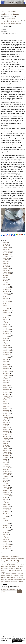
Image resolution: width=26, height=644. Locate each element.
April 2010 (5, 538)
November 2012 (7, 492)
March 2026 (6, 246)
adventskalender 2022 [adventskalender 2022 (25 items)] (6, 558)
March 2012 (6, 505)
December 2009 (7, 545)
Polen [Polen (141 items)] (15, 575)
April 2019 (5, 363)
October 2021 (6, 314)
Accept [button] (15, 641)
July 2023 (5, 297)
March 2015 (6, 447)
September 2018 (7, 375)
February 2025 (6, 269)
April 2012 (5, 503)
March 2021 (6, 325)
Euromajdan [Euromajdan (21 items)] (8, 563)
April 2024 (5, 283)
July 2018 (5, 379)
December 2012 (7, 491)
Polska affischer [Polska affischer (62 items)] (14, 577)
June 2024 (5, 279)
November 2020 (7, 332)
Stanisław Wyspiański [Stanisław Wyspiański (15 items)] (8, 581)
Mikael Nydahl (11, 22)
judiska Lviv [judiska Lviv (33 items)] (7, 566)
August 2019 (6, 358)
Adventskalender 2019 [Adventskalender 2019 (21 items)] (15, 555)
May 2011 (5, 519)
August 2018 (6, 377)
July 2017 (5, 400)
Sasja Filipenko (19, 22)
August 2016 (6, 419)
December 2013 (7, 471)
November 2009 (7, 547)
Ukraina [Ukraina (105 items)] (20, 581)
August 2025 (6, 258)
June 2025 (5, 262)
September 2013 (7, 477)
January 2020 (6, 349)
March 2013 (6, 485)
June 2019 (5, 359)
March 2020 (6, 345)
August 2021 (6, 316)
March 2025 (6, 267)
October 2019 (6, 354)
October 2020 (6, 333)
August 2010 (6, 531)
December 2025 (7, 251)
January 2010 (6, 543)
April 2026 (5, 244)
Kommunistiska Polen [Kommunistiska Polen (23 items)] (11, 568)
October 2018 (6, 373)
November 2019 (7, 353)
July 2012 (5, 498)
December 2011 (7, 510)
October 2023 (6, 291)
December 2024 (7, 272)
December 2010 (7, 526)
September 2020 (7, 335)
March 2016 (6, 428)
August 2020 (6, 337)
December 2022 (7, 300)
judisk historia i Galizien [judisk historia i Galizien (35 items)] (16, 566)
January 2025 (6, 270)
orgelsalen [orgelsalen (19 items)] (3, 576)
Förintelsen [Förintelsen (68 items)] (20, 563)
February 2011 (6, 524)
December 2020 (7, 330)
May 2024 (5, 281)
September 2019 (7, 356)
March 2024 (6, 284)
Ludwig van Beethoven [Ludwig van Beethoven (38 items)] (17, 570)
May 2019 (5, 361)
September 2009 (7, 550)
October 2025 (6, 255)
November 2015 (7, 435)
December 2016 (7, 412)
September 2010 (7, 529)
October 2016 (6, 415)
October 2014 (6, 456)
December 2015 (7, 433)
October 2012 (6, 494)
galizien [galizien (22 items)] (3, 565)
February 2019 (6, 367)
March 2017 (6, 407)
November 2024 (7, 274)
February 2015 (6, 449)
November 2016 (7, 414)
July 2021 (5, 318)
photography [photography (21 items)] (8, 576)
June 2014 (5, 461)
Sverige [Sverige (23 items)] (13, 581)
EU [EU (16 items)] (4, 563)
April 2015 (5, 445)
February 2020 (6, 347)
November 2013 (7, 473)
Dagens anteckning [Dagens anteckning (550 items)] (10, 561)
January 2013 (6, 489)
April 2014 (5, 464)
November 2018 (7, 372)
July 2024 (5, 277)
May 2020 (5, 342)
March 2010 (6, 540)
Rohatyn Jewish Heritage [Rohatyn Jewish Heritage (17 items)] (6, 579)
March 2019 (6, 365)
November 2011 (7, 512)
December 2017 (7, 391)
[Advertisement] (7, 615)
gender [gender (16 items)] (6, 565)
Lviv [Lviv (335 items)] (3, 573)
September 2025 (7, 256)
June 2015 (5, 442)
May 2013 (5, 482)
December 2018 (7, 370)
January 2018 (6, 389)
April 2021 (5, 323)
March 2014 (6, 466)
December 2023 (7, 288)
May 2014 (5, 463)
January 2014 (6, 470)
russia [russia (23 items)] (12, 579)
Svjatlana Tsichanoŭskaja (15, 24)
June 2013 (5, 480)
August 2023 (6, 295)
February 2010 (6, 541)
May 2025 (5, 263)
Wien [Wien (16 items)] (7, 583)
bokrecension (11, 20)
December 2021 (7, 311)
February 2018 (6, 387)
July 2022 (5, 304)
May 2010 (5, 536)
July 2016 (5, 421)
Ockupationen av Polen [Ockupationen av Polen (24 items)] (15, 573)
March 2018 (6, 386)
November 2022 (7, 302)
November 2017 (7, 393)
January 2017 (6, 410)
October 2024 (6, 276)
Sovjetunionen (4, 24)
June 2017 (5, 401)
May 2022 (5, 305)
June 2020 (5, 340)
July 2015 (5, 440)
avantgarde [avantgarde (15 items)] (22, 558)
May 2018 (5, 382)
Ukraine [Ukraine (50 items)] (3, 583)
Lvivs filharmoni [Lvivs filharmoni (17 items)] (8, 573)
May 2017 (5, 403)
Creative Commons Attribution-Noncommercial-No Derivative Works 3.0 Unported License (11, 588)
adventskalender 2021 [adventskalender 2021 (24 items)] (15, 557)
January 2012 (6, 508)
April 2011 (5, 520)
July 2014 (5, 459)
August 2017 (6, 398)
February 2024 (6, 286)
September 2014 (7, 457)
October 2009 (6, 548)
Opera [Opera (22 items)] (22, 573)
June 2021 (5, 319)
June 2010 (5, 534)
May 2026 (5, 242)
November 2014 (7, 454)
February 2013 (6, 487)
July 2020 (5, 339)
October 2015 (6, 436)
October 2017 (6, 394)
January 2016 (6, 431)
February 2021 (6, 326)
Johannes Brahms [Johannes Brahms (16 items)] (18, 565)
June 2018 (5, 380)
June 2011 (5, 517)
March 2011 (6, 522)
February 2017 (6, 408)
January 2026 (6, 249)
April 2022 (5, 307)
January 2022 (6, 309)
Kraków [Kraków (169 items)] (9, 570)
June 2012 (5, 499)
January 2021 (6, 328)
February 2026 (6, 248)
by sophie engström (11, 18)
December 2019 (7, 351)
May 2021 (5, 321)
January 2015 (6, 450)
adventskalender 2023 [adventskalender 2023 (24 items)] (15, 558)
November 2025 (7, 253)
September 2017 (7, 396)
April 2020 (5, 344)
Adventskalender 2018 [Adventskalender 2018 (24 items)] (6, 555)
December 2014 (7, 452)
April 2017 (5, 405)
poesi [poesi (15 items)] (11, 576)
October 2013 (6, 475)
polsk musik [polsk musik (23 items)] (21, 578)
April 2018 (5, 384)
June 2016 (5, 422)
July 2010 (5, 533)
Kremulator (20, 41)
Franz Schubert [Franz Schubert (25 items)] (13, 563)
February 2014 (6, 468)
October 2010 (6, 527)
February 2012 (6, 506)
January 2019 (6, 368)
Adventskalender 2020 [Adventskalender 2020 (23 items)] (6, 557)
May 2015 (5, 443)
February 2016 (6, 429)
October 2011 (6, 513)
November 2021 (7, 312)
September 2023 (7, 293)
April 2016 (5, 426)
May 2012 (5, 501)
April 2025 (5, 265)
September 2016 (7, 417)
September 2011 (7, 515)
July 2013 (5, 478)
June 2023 (5, 298)
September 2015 (7, 438)
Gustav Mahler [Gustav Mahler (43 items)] (11, 565)
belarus (5, 20)
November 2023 (7, 290)
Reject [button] (20, 641)
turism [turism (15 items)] (16, 581)
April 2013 (5, 484)
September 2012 (7, 496)
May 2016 (5, 424)
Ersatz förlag (18, 20)
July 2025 (5, 260)
